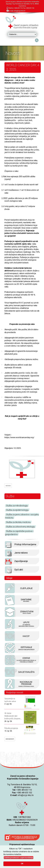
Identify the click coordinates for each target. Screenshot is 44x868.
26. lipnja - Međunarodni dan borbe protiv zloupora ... (13, 716)
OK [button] (22, 864)
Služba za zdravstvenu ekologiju (20, 527)
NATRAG (8, 486)
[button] (19, 858)
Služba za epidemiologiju (17, 510)
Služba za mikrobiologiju (17, 506)
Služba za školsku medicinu (18, 522)
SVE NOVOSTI (10, 739)
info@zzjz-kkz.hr (26, 795)
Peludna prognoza (11, 728)
